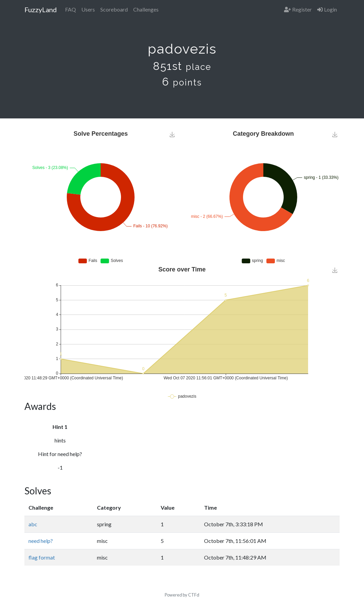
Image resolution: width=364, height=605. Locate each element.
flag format (42, 557)
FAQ (70, 9)
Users (88, 9)
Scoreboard (114, 9)
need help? (41, 541)
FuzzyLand (41, 10)
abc (33, 524)
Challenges (146, 9)
